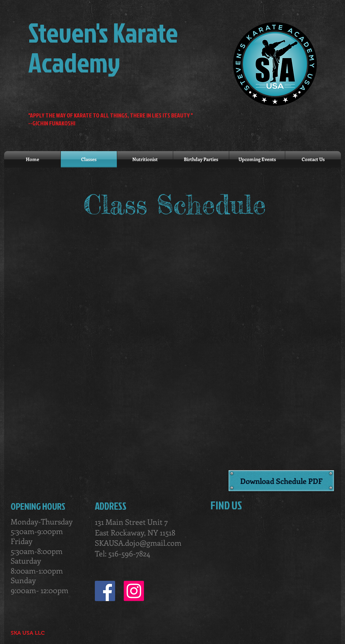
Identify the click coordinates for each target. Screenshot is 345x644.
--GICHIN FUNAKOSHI (52, 123)
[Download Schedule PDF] (281, 481)
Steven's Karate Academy (103, 47)
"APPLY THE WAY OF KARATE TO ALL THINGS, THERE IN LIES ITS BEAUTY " (110, 115)
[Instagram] (134, 591)
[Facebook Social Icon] (105, 591)
